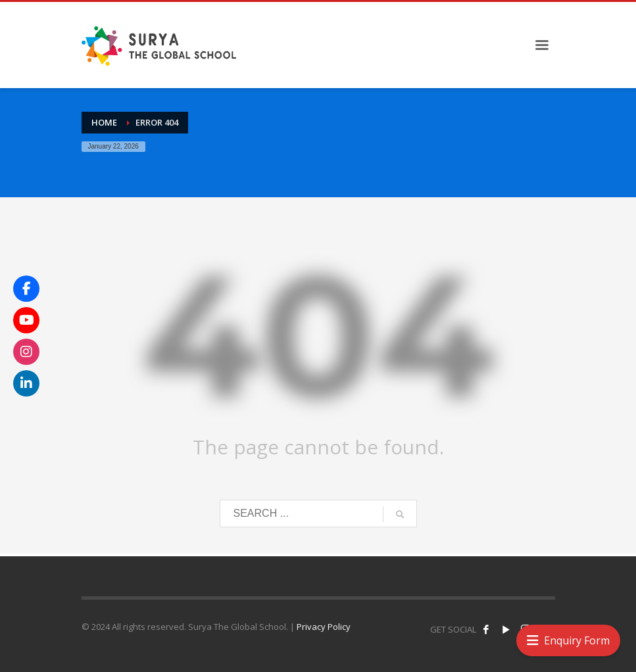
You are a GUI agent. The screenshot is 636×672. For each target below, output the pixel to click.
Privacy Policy (324, 627)
